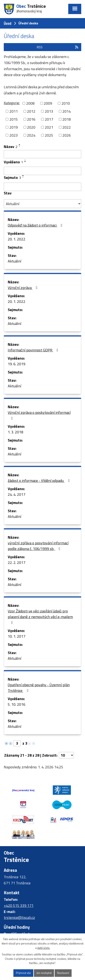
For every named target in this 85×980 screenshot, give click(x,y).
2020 (31, 127)
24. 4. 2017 (17, 494)
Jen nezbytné (44, 973)
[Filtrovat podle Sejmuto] (42, 187)
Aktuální (14, 261)
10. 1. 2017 (17, 636)
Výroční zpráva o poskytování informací (39, 415)
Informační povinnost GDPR (34, 350)
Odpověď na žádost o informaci (36, 225)
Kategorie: (12, 103)
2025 (49, 135)
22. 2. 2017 (17, 563)
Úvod (8, 23)
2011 (14, 111)
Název (11, 147)
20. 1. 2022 (17, 239)
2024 (31, 135)
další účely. (44, 948)
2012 (31, 111)
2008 (30, 103)
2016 (31, 119)
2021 (49, 127)
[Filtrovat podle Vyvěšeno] (42, 171)
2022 (67, 127)
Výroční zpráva (23, 288)
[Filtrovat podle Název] (42, 154)
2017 (49, 119)
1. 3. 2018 (15, 432)
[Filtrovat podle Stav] (42, 204)
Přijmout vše (23, 973)
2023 (14, 135)
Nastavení (63, 973)
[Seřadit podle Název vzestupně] (20, 145)
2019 (14, 127)
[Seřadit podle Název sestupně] (20, 146)
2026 (67, 135)
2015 (14, 119)
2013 (49, 111)
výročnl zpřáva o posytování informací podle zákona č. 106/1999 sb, (38, 546)
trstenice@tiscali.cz (19, 917)
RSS (58, 47)
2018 (67, 119)
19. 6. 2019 (17, 364)
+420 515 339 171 (19, 905)
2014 (67, 111)
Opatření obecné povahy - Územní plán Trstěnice (39, 688)
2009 (48, 103)
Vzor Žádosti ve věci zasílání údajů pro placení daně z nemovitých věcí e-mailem (40, 616)
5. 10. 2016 (17, 704)
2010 (66, 103)
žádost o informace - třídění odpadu (39, 481)
